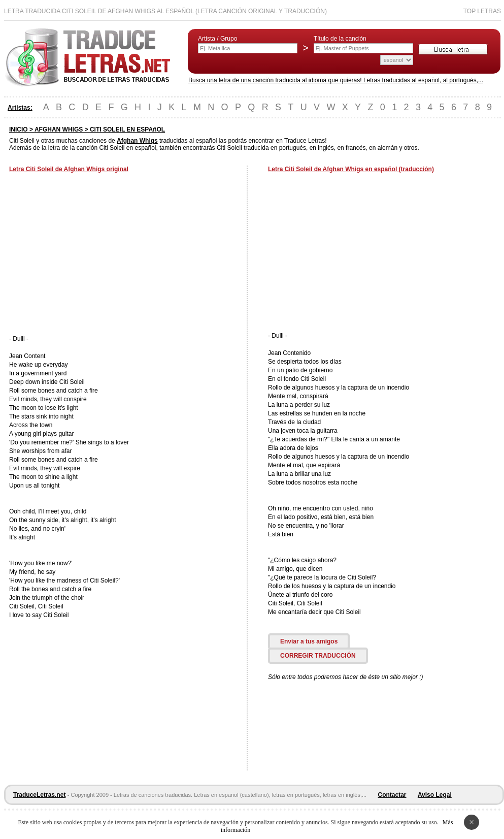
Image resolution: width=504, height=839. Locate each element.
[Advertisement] (94, 255)
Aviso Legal (435, 795)
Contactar (392, 795)
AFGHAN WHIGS (59, 130)
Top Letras (482, 11)
